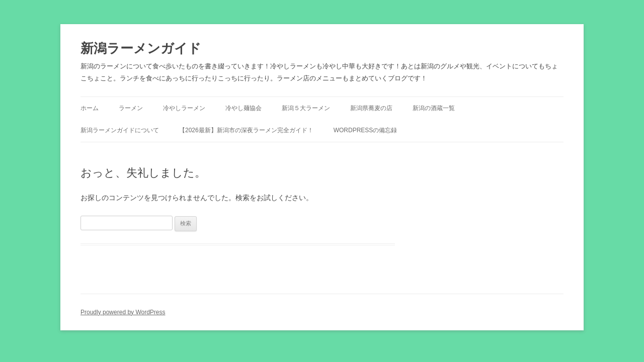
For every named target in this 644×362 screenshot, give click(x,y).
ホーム (90, 108)
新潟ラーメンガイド (141, 48)
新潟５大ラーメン (306, 108)
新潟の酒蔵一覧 (434, 108)
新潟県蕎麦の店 (371, 108)
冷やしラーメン (184, 108)
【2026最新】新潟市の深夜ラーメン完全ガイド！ (246, 130)
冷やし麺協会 (244, 108)
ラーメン (131, 108)
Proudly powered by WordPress (123, 312)
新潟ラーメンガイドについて (120, 130)
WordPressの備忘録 (366, 130)
